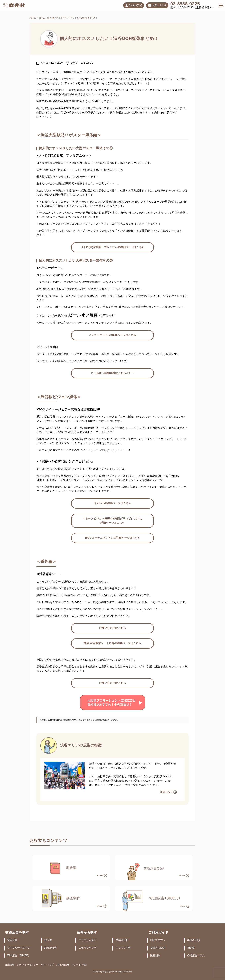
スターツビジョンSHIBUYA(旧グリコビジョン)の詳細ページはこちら (112, 521)
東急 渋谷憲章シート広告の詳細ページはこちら (112, 643)
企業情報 (10, 965)
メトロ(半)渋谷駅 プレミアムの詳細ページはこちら (113, 247)
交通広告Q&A (158, 948)
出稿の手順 (193, 940)
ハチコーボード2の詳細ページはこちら (113, 335)
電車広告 (12, 940)
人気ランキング (87, 948)
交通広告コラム (196, 956)
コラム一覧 (44, 18)
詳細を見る (167, 792)
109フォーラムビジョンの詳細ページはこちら (112, 538)
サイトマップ (47, 965)
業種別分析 (122, 940)
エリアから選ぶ (87, 940)
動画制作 (155, 956)
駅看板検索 (51, 948)
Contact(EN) (134, 5)
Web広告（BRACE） (19, 956)
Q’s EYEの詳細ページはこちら (112, 503)
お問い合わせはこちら (112, 628)
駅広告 (48, 940)
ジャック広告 (123, 948)
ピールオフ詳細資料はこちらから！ (112, 373)
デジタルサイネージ (18, 948)
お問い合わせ (157, 6)
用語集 (191, 948)
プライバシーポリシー (27, 965)
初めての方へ (158, 940)
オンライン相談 (79, 965)
